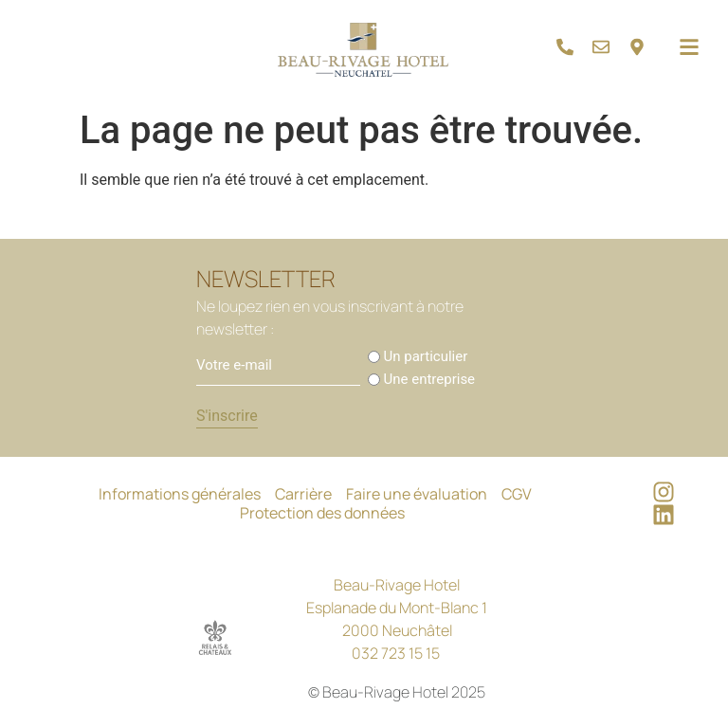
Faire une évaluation (417, 494)
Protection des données (322, 513)
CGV (517, 494)
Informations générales (180, 494)
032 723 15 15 (396, 653)
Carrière (303, 494)
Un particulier (426, 357)
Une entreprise (430, 380)
